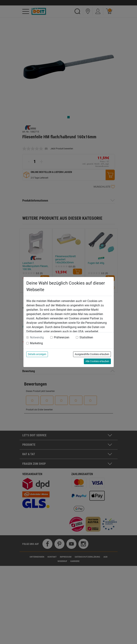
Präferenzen (62, 337)
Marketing (36, 343)
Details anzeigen (37, 354)
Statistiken (86, 337)
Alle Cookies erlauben (97, 361)
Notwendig (37, 337)
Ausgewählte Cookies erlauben (92, 354)
